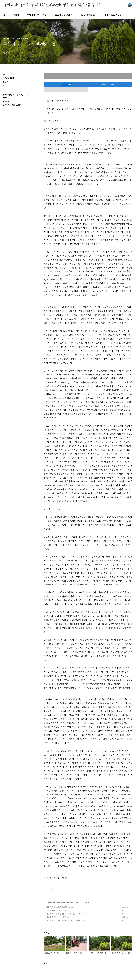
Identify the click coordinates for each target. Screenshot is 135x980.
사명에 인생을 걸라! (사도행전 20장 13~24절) (64, 920)
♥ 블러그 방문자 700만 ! (12, 105)
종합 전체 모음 (68, 902)
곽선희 (16, 15)
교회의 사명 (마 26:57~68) (57, 910)
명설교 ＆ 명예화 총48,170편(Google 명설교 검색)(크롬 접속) (52, 5)
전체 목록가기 (66, 84)
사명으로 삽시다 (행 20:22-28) (58, 907)
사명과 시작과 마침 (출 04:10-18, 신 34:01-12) (65, 914)
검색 (124, 5)
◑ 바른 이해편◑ (53, 902)
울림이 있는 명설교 (63, 15)
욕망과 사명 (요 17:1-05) (56, 917)
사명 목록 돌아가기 (110, 84)
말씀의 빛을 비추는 (113, 15)
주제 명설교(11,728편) (37, 15)
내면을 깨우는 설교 (88, 15)
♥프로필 (6, 101)
